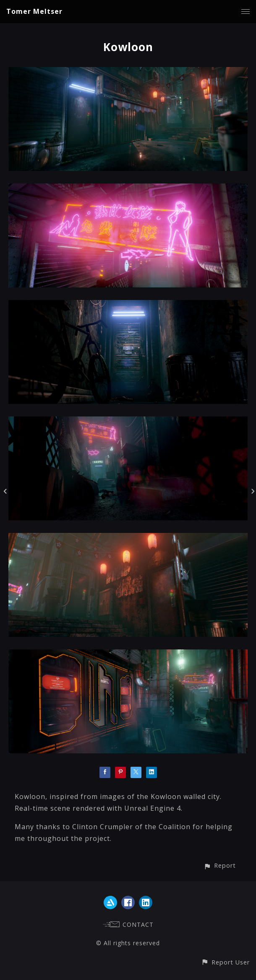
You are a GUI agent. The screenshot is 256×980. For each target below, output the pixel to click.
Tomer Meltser (34, 11)
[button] (220, 865)
